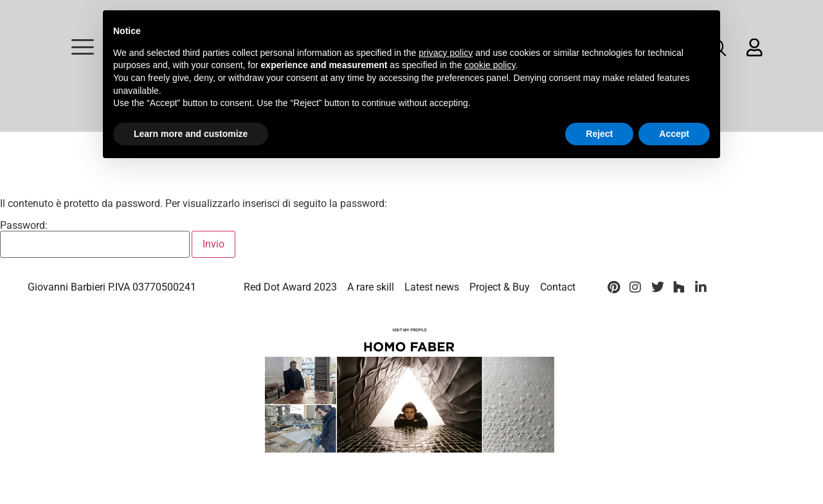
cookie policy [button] (490, 65)
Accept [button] (674, 134)
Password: (95, 239)
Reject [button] (599, 134)
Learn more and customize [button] (191, 134)
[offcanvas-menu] (83, 47)
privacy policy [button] (446, 53)
